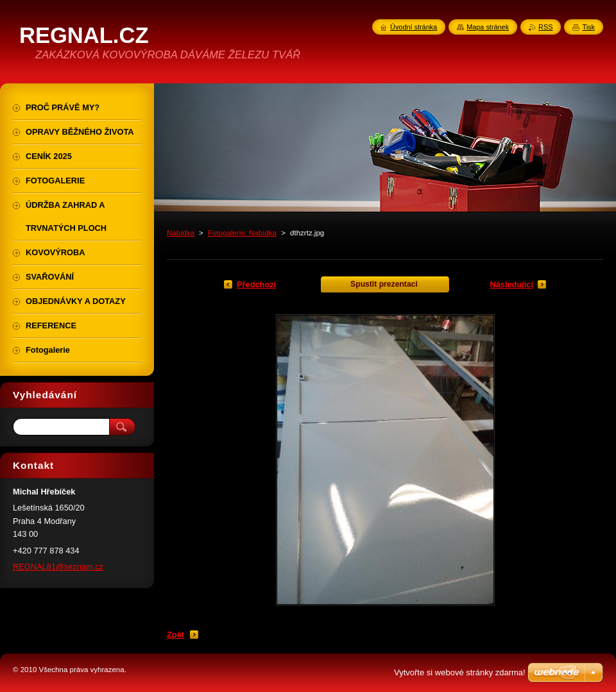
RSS (545, 27)
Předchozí (256, 284)
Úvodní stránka (414, 27)
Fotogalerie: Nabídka (242, 233)
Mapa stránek (488, 27)
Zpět (175, 635)
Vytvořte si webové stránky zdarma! (460, 672)
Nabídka (181, 233)
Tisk (588, 27)
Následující (511, 284)
